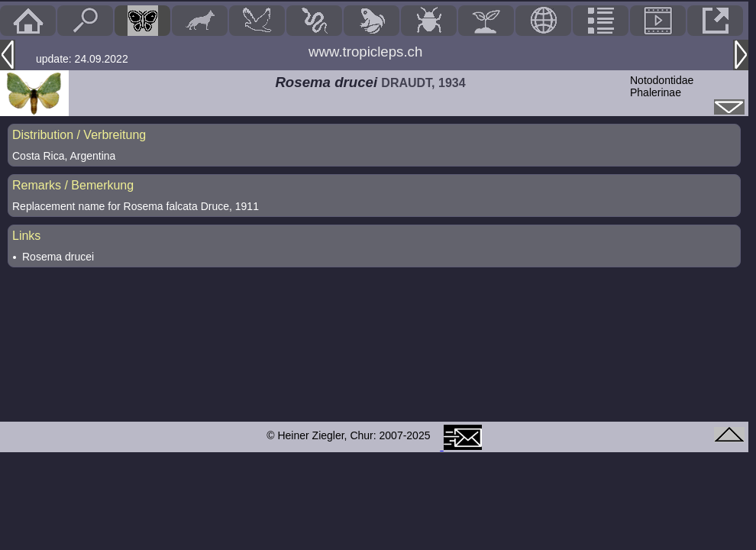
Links (26, 236)
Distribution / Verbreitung (79, 135)
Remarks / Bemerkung (73, 185)
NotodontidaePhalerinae (662, 86)
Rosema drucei (58, 257)
